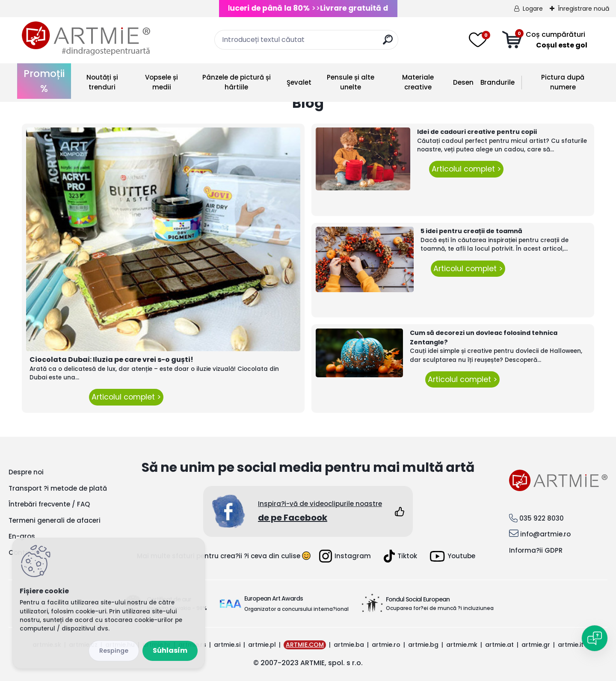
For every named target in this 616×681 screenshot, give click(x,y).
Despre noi (26, 472)
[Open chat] (595, 638)
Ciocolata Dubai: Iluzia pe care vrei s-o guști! (111, 360)
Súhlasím (170, 650)
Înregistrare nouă (583, 9)
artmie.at (499, 645)
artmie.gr (536, 645)
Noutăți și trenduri (102, 82)
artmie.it (571, 645)
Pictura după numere (563, 82)
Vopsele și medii (161, 82)
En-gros (22, 536)
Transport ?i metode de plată (58, 488)
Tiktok (400, 556)
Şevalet (299, 82)
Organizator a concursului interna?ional (296, 609)
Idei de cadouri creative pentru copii (477, 132)
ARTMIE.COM (305, 645)
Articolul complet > (126, 397)
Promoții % (44, 81)
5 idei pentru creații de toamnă (471, 231)
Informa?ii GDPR (536, 550)
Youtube (453, 556)
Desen (463, 82)
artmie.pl (262, 645)
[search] (388, 43)
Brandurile (498, 82)
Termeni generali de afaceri (55, 520)
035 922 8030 (542, 518)
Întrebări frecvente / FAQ (49, 504)
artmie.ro (386, 645)
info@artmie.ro (545, 534)
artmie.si (227, 645)
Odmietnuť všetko (114, 651)
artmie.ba (349, 645)
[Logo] (86, 38)
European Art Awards (274, 598)
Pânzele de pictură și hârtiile (237, 82)
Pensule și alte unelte (351, 82)
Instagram (345, 556)
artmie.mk (462, 645)
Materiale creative (418, 82)
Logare (533, 9)
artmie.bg (423, 645)
